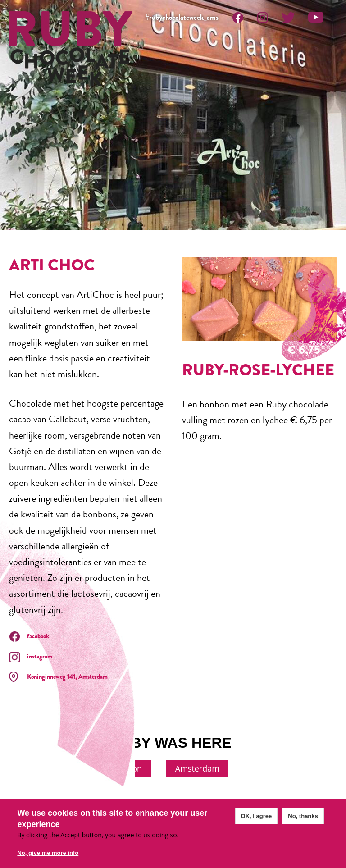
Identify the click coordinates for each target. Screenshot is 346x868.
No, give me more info (48, 853)
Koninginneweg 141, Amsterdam (67, 676)
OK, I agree (257, 816)
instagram (40, 656)
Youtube (316, 17)
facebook (38, 636)
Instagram (263, 17)
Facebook (238, 17)
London (127, 768)
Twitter (288, 17)
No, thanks (303, 816)
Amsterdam (197, 768)
